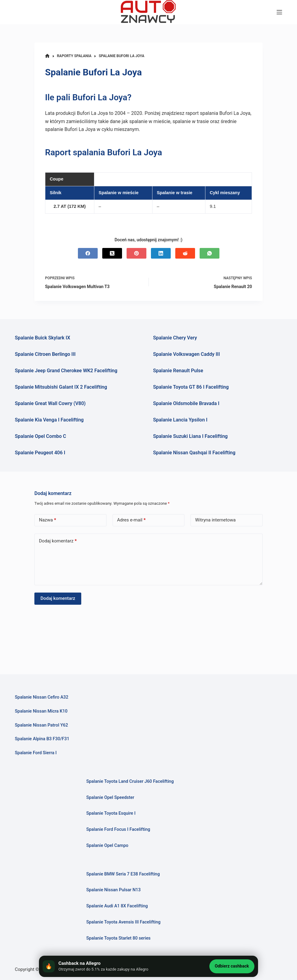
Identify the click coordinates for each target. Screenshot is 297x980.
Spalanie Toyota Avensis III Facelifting (123, 922)
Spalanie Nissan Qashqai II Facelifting (194, 453)
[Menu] (279, 12)
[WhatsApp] (210, 253)
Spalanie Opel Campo (107, 846)
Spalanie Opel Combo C (40, 436)
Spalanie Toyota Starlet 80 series (118, 938)
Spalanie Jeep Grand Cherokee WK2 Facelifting (66, 371)
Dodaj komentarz (58, 541)
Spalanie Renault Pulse (178, 371)
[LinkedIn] (161, 253)
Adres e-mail (131, 520)
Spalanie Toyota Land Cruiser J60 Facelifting (130, 781)
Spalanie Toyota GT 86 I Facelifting (191, 387)
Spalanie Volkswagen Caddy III (187, 354)
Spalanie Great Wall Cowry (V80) (50, 403)
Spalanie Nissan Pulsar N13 (114, 890)
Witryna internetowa (215, 520)
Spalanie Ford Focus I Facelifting (118, 829)
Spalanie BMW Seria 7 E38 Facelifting (123, 874)
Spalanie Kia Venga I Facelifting (49, 420)
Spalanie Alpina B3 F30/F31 (42, 739)
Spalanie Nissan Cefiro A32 (42, 697)
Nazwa (47, 520)
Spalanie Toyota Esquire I (111, 813)
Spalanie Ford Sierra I (36, 753)
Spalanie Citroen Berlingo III (45, 354)
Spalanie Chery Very (175, 338)
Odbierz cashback (232, 966)
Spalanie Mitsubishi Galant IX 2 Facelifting (61, 387)
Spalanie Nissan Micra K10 (41, 711)
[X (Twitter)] (112, 253)
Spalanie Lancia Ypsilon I (180, 420)
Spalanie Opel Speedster (110, 798)
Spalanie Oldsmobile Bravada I (186, 403)
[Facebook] (88, 253)
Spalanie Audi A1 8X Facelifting (117, 906)
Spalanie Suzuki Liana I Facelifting (190, 436)
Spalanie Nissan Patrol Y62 (42, 725)
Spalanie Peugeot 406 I (40, 453)
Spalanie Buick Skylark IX (43, 338)
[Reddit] (185, 253)
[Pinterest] (136, 253)
